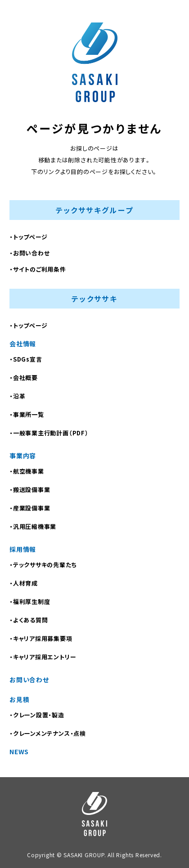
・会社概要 (24, 378)
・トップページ (28, 237)
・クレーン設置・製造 (37, 715)
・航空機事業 (27, 471)
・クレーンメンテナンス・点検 (48, 733)
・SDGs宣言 (26, 359)
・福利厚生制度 (30, 602)
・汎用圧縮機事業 (33, 526)
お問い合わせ (29, 680)
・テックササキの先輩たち (43, 565)
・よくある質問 (29, 620)
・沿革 (17, 396)
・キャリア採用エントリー (43, 657)
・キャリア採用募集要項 (41, 638)
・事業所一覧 (27, 414)
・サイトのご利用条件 (38, 269)
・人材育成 (24, 583)
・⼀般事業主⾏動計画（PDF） (49, 433)
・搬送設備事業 (30, 490)
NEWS (19, 752)
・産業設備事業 (30, 508)
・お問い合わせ (29, 253)
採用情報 (23, 549)
